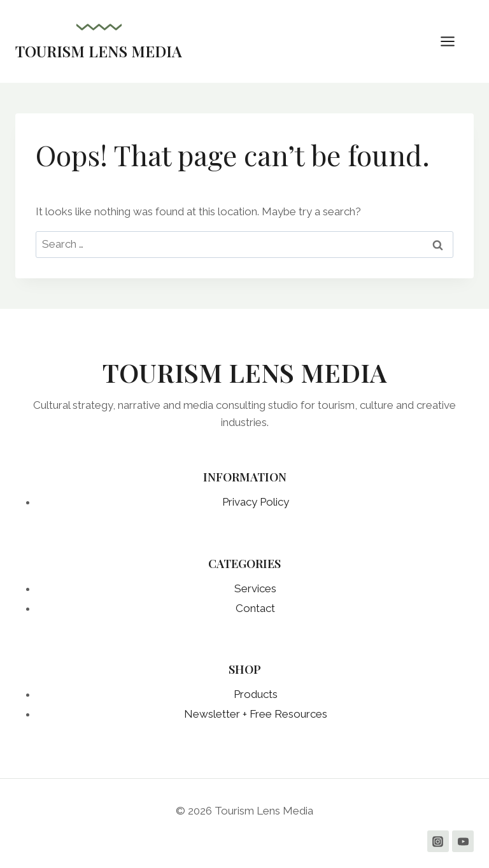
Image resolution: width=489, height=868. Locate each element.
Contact (255, 608)
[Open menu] (454, 41)
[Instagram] (438, 841)
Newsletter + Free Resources (256, 714)
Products (256, 694)
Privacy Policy (256, 502)
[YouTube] (463, 841)
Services (255, 588)
